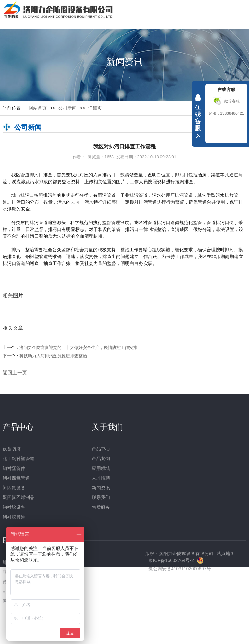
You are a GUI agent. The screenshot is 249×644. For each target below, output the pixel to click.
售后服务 (101, 507)
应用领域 (101, 468)
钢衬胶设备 (14, 507)
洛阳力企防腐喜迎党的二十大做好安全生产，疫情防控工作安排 (78, 347)
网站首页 (38, 108)
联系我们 (101, 497)
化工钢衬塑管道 (18, 459)
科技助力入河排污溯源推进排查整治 (53, 356)
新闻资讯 (101, 488)
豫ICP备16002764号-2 (171, 560)
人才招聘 (101, 478)
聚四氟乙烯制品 (18, 497)
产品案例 (101, 459)
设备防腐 (12, 449)
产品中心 (18, 427)
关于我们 (107, 427)
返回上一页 (15, 372)
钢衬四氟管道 (16, 478)
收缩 (198, 118)
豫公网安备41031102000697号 (180, 569)
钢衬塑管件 (14, 468)
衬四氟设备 (14, 488)
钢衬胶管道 (14, 517)
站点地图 (226, 554)
